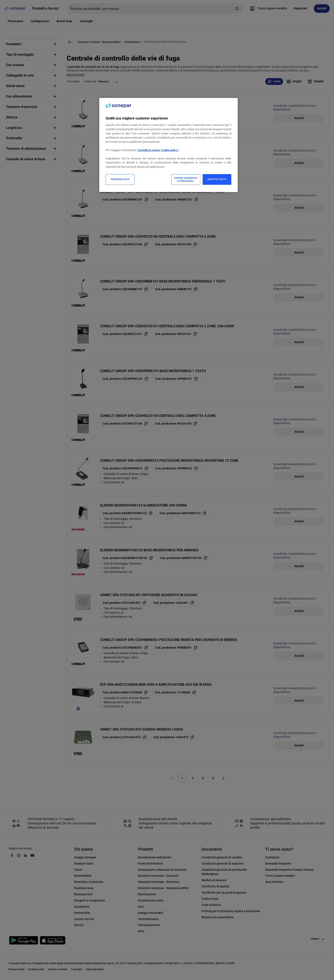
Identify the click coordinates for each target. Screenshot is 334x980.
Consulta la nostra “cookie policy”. (158, 150)
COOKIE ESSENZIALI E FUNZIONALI (186, 179)
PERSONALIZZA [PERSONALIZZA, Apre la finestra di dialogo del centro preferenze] (120, 179)
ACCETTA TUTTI (217, 179)
